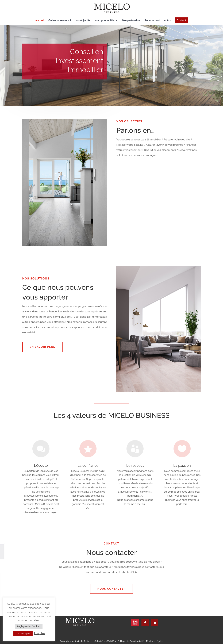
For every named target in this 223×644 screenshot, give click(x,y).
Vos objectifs (83, 20)
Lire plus (40, 633)
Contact (181, 20)
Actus (167, 20)
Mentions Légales (155, 641)
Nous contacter (111, 589)
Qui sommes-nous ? (60, 20)
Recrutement (152, 20)
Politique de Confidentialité (131, 641)
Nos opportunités (105, 20)
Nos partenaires (131, 20)
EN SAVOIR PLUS (42, 347)
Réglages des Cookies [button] (29, 626)
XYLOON (112, 641)
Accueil (40, 20)
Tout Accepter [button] (23, 633)
